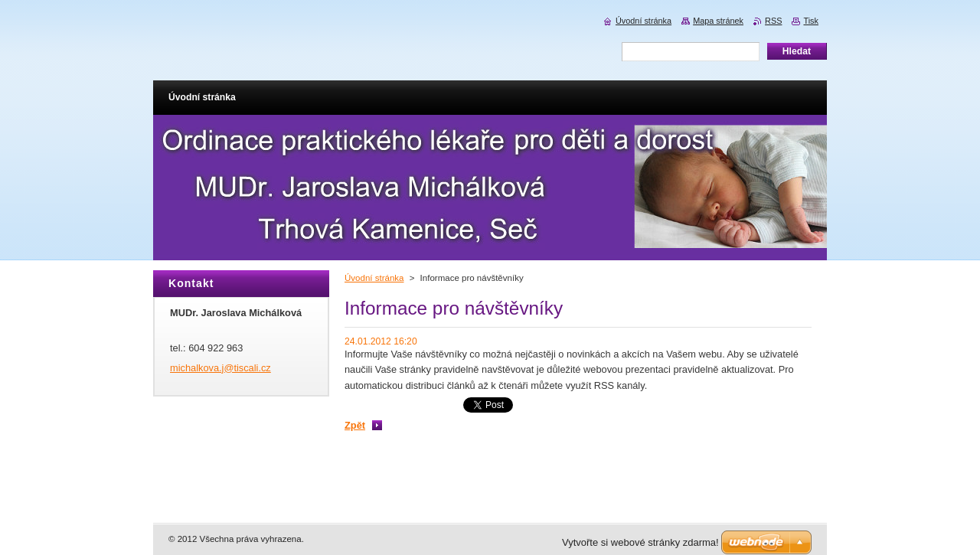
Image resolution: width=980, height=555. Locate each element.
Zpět (355, 425)
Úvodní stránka (374, 278)
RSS (773, 21)
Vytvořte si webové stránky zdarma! (640, 542)
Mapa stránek (718, 21)
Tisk (811, 21)
